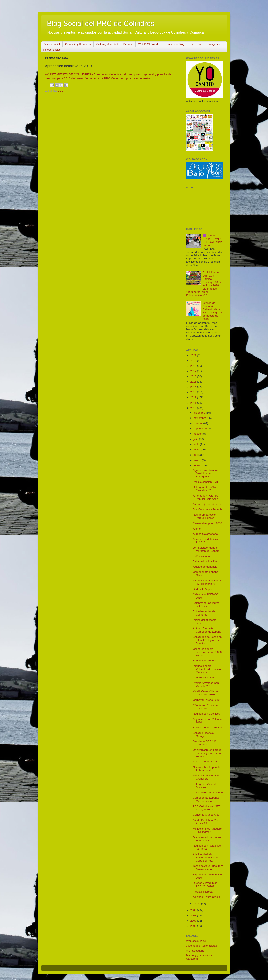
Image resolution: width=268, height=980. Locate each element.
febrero (198, 465)
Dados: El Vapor (203, 589)
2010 (194, 408)
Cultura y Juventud (107, 44)
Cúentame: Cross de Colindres (205, 707)
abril (197, 455)
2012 (194, 397)
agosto (198, 434)
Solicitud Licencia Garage (203, 734)
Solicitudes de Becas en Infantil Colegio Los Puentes (207, 640)
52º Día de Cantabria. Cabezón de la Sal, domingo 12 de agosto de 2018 (212, 311)
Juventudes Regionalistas (202, 946)
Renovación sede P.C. (206, 660)
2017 (194, 371)
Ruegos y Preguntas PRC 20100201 (205, 885)
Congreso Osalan (203, 678)
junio (197, 444)
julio (196, 439)
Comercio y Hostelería (78, 44)
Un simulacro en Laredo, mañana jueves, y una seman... (208, 753)
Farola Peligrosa (203, 892)
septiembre (201, 428)
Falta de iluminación (205, 561)
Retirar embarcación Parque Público (205, 516)
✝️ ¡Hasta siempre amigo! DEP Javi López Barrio (212, 240)
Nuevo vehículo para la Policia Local (207, 769)
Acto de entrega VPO (206, 762)
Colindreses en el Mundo (208, 792)
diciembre (200, 413)
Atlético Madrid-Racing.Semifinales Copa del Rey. (206, 857)
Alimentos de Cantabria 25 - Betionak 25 (207, 582)
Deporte (128, 44)
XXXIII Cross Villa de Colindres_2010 (205, 693)
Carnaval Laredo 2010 (206, 700)
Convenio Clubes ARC (206, 815)
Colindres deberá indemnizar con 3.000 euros (207, 652)
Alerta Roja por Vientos (207, 504)
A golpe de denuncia (205, 567)
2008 (194, 915)
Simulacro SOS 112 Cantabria (205, 743)
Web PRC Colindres (150, 44)
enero (197, 903)
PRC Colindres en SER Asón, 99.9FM (207, 808)
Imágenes (214, 44)
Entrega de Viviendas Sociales (206, 786)
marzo (198, 460)
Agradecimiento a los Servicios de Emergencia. (205, 473)
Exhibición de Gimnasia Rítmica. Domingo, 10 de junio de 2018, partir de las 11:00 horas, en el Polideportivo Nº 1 (204, 284)
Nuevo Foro (196, 44)
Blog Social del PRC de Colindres (101, 24)
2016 (194, 376)
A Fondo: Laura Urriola (206, 897)
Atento (197, 529)
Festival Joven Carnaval (207, 727)
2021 (194, 355)
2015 (194, 382)
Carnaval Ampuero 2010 (207, 523)
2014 (194, 387)
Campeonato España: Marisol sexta (206, 799)
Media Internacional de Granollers (207, 777)
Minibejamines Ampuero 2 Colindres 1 (207, 830)
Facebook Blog (175, 44)
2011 (194, 403)
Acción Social (52, 44)
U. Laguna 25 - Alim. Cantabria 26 (205, 489)
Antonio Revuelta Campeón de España (207, 630)
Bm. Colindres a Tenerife (208, 509)
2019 (194, 360)
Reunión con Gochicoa (207, 714)
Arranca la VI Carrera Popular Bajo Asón (206, 497)
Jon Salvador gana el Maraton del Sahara (206, 549)
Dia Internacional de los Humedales (207, 839)
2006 (194, 926)
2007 (194, 921)
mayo (197, 450)
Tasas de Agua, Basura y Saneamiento (208, 868)
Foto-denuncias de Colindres (204, 613)
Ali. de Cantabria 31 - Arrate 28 (206, 822)
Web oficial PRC (196, 941)
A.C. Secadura (195, 951)
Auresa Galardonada (205, 534)
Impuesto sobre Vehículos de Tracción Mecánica (208, 669)
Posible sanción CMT (206, 482)
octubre (199, 423)
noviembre (200, 418)
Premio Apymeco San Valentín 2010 (206, 685)
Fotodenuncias (52, 50)
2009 (194, 910)
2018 (194, 366)
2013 (194, 392)
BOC (60, 91)
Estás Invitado (201, 556)
